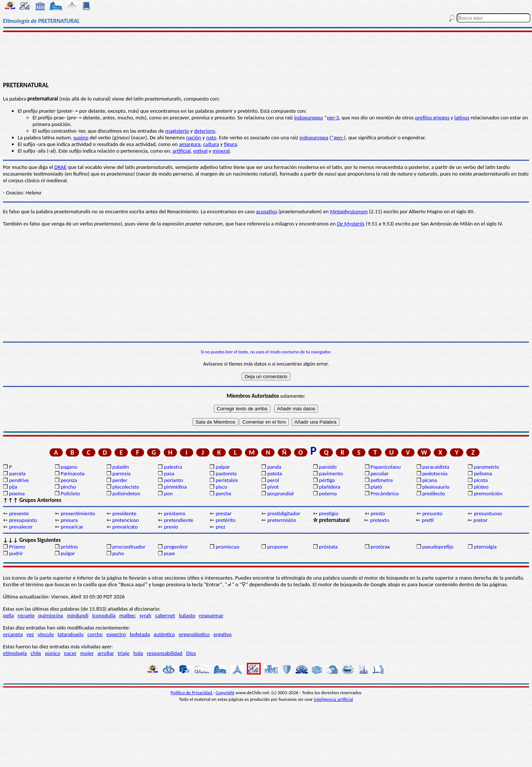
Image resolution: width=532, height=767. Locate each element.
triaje (124, 653)
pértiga (327, 480)
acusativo (267, 211)
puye (170, 553)
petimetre (382, 480)
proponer (278, 547)
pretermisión (282, 520)
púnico (53, 653)
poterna (328, 493)
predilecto (434, 493)
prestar (224, 513)
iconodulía (104, 615)
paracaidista (436, 467)
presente (19, 513)
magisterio (177, 131)
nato (211, 138)
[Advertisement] (266, 56)
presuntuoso (488, 513)
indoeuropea (308, 118)
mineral (221, 151)
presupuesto (23, 520)
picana (430, 480)
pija (13, 487)
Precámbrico (385, 493)
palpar (223, 467)
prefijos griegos (432, 118)
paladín (121, 467)
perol (273, 480)
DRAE (60, 167)
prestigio (329, 513)
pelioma (483, 474)
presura (69, 520)
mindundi (78, 615)
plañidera (329, 487)
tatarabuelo (71, 634)
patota (274, 474)
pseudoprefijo (438, 547)
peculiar (380, 474)
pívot (273, 487)
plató (376, 487)
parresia (121, 474)
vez (30, 634)
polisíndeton (126, 493)
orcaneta (13, 634)
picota (481, 480)
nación (194, 138)
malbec (127, 615)
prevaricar (72, 527)
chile (36, 653)
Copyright (225, 693)
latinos (462, 118)
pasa (169, 474)
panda (274, 467)
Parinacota (73, 474)
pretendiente (179, 520)
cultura (211, 144)
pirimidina (175, 487)
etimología (15, 653)
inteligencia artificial (334, 699)
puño (118, 553)
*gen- (337, 138)
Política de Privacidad (192, 693)
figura (230, 144)
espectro (116, 634)
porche (224, 493)
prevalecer (21, 527)
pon (168, 493)
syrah (145, 615)
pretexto (380, 520)
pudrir (16, 553)
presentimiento (78, 513)
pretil (428, 520)
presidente (124, 513)
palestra (173, 467)
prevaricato (125, 527)
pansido (328, 467)
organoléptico (194, 634)
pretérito (226, 520)
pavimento (331, 474)
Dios (191, 653)
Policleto (70, 493)
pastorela (226, 474)
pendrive (19, 480)
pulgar (68, 553)
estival (200, 151)
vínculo (46, 634)
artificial (182, 151)
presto (378, 513)
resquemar (211, 615)
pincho (68, 487)
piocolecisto (126, 487)
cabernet (165, 615)
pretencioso (126, 520)
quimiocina (50, 615)
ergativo (223, 634)
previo (171, 527)
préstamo (175, 513)
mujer (87, 653)
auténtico (164, 634)
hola (138, 653)
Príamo (17, 547)
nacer (70, 653)
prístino (69, 547)
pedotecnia (435, 474)
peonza (69, 480)
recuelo (26, 615)
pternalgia (485, 547)
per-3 (333, 118)
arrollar (106, 653)
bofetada (140, 634)
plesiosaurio (436, 487)
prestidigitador (284, 513)
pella (8, 615)
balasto (187, 615)
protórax (380, 547)
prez (221, 527)
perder (120, 480)
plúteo (481, 487)
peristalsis (227, 480)
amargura (190, 144)
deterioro (204, 131)
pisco (221, 487)
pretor (480, 520)
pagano (69, 467)
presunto (432, 513)
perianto (174, 480)
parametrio (487, 467)
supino (81, 138)
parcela (17, 474)
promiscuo (228, 547)
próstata (328, 547)
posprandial (280, 493)
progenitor (176, 547)
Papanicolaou (386, 467)
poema (17, 493)
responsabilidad (164, 653)
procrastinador (129, 547)
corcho (95, 634)
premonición (488, 493)
